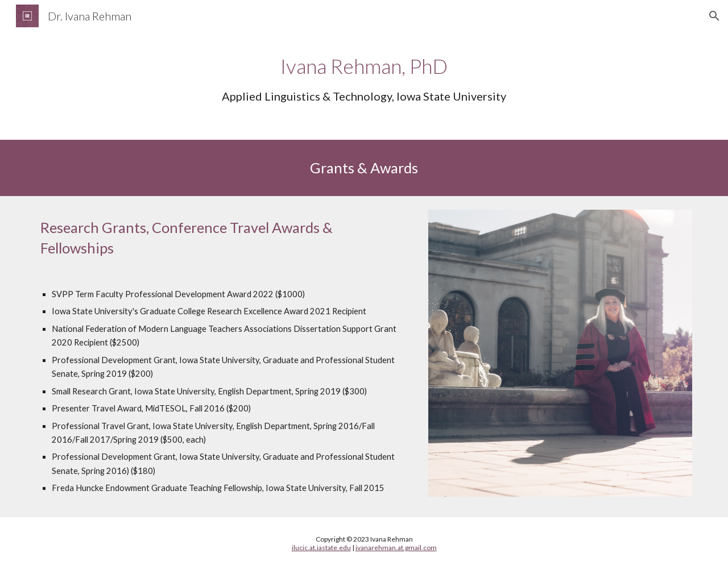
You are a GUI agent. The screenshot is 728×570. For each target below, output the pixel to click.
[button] (714, 16)
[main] (364, 78)
